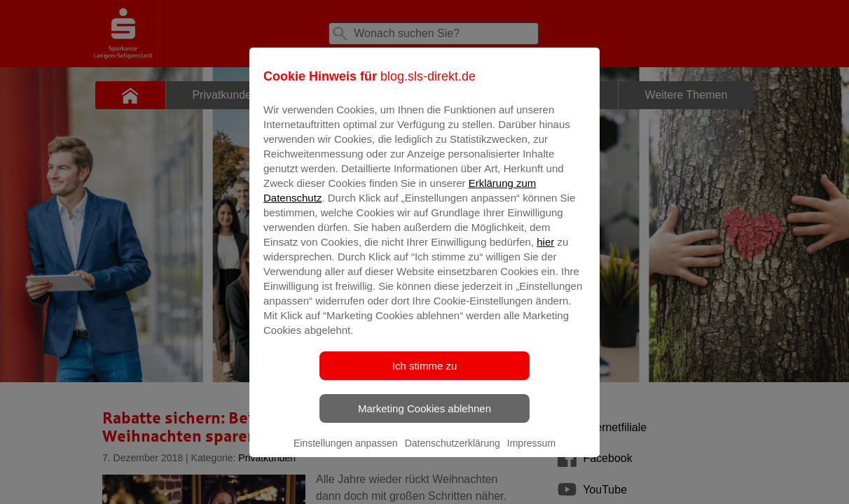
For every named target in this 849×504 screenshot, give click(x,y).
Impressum (531, 453)
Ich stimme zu (425, 376)
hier (545, 252)
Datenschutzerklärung (453, 453)
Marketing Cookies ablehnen (424, 418)
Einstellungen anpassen (346, 453)
